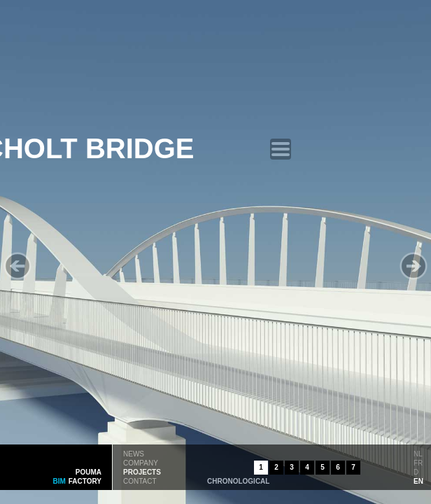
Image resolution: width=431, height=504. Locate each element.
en (418, 480)
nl (418, 453)
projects (142, 471)
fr (418, 462)
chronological (238, 480)
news (134, 453)
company (141, 462)
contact (140, 480)
